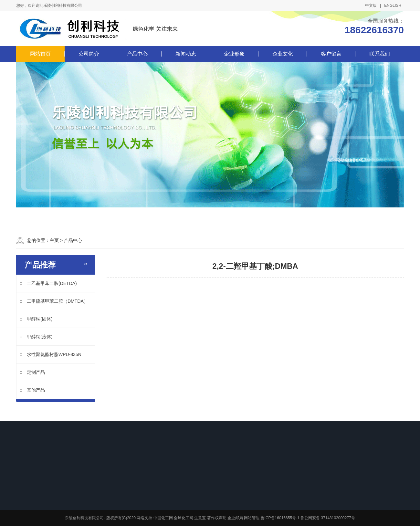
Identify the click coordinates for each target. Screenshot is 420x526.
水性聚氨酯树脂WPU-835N (51, 354)
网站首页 (40, 54)
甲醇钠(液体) (36, 337)
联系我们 (380, 54)
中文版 (371, 5)
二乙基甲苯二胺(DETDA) (48, 283)
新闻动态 (186, 54)
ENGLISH (393, 5)
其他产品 (32, 390)
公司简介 (89, 54)
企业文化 (283, 54)
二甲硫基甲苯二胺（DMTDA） (54, 301)
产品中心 (137, 54)
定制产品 (32, 372)
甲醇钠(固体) (36, 319)
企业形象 (234, 54)
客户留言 (331, 54)
